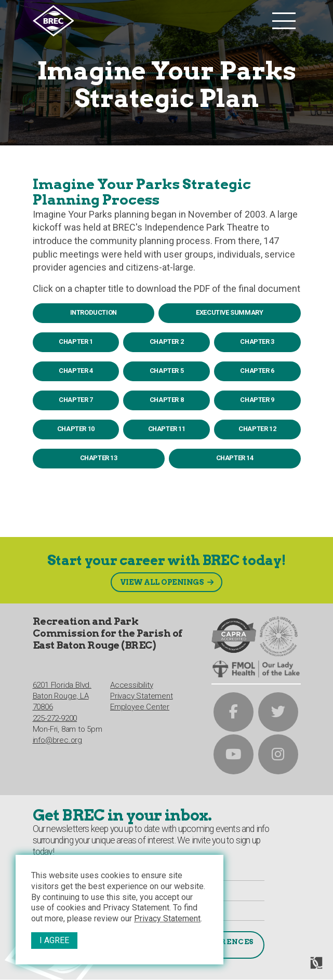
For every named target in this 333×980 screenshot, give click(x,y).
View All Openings (162, 578)
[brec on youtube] (234, 753)
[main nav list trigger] (284, 21)
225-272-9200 (55, 716)
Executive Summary (229, 312)
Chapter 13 (99, 458)
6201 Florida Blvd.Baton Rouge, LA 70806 (62, 694)
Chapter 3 (257, 341)
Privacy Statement (167, 918)
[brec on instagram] (278, 753)
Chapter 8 (166, 400)
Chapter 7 (76, 400)
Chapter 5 (166, 371)
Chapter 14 (235, 458)
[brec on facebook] (234, 709)
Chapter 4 (76, 371)
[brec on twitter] (278, 709)
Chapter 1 (76, 341)
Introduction (94, 312)
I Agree (54, 940)
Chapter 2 (166, 341)
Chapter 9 (257, 400)
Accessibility (131, 682)
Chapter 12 (257, 429)
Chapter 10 (76, 429)
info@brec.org (57, 738)
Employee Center (140, 705)
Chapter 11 (167, 429)
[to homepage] (150, 21)
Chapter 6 (257, 371)
